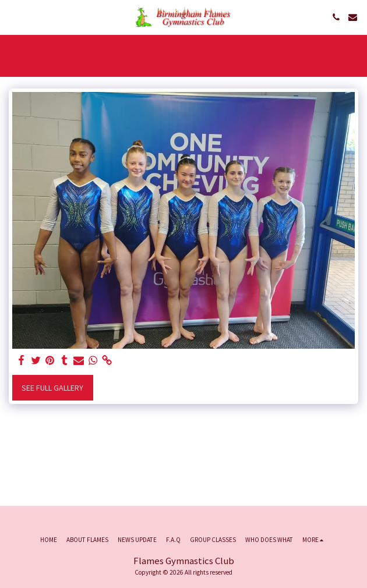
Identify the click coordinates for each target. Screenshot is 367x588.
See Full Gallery (52, 388)
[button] (13, 17)
